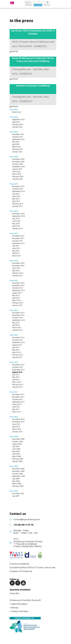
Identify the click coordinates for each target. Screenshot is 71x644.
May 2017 (16, 251)
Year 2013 (14, 335)
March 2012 (17, 382)
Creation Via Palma (19, 611)
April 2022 (16, 122)
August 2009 (17, 444)
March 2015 (17, 300)
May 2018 (16, 224)
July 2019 (16, 194)
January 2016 (17, 276)
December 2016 (18, 263)
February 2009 (18, 459)
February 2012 (18, 385)
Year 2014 (14, 310)
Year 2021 (14, 132)
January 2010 (17, 432)
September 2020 (18, 167)
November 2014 (18, 315)
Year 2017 (14, 233)
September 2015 (18, 290)
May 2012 (16, 377)
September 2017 (18, 243)
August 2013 (17, 345)
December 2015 (18, 283)
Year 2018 (14, 211)
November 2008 (18, 471)
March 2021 (17, 147)
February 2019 (18, 204)
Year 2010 (14, 417)
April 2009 (16, 454)
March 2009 (17, 456)
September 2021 (18, 139)
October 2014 (18, 318)
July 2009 (16, 446)
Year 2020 (14, 157)
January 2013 (17, 357)
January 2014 (17, 330)
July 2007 (16, 496)
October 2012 (18, 367)
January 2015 (17, 305)
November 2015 (18, 285)
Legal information (19, 604)
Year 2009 (14, 437)
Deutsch (47, 5)
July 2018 (16, 219)
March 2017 (17, 256)
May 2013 (16, 350)
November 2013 (18, 337)
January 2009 (17, 461)
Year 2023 (14, 110)
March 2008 (17, 484)
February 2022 (18, 124)
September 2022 (18, 120)
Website (15, 51)
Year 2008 (14, 466)
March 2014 (17, 328)
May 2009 (16, 451)
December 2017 (18, 236)
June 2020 (16, 172)
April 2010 (16, 427)
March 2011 (17, 412)
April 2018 (16, 226)
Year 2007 (14, 491)
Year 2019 (14, 184)
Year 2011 (14, 392)
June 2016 (16, 268)
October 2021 (18, 137)
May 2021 (16, 142)
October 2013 (18, 340)
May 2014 (16, 323)
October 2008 (18, 474)
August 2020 (17, 169)
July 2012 (16, 375)
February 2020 (18, 176)
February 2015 (18, 303)
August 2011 (17, 404)
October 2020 (18, 164)
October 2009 (18, 442)
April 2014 (16, 325)
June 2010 (16, 424)
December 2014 (18, 313)
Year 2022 (14, 117)
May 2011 (16, 409)
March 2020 (17, 174)
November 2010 (18, 422)
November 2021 (18, 134)
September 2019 (18, 191)
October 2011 (18, 399)
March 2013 (17, 352)
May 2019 (16, 199)
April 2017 (16, 253)
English (38, 5)
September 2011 (18, 402)
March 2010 (17, 429)
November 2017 (18, 238)
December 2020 (18, 159)
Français (29, 5)
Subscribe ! (15, 593)
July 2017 (16, 246)
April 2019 (16, 201)
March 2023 (17, 112)
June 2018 (16, 221)
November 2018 (18, 214)
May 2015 (16, 295)
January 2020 (17, 179)
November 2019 (18, 186)
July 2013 (16, 347)
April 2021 (16, 144)
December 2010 (18, 419)
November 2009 (18, 439)
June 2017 (16, 248)
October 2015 (18, 288)
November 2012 (18, 365)
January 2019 (17, 206)
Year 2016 (14, 261)
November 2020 (18, 162)
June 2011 (16, 407)
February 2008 (18, 486)
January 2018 (17, 228)
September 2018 (18, 216)
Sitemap (15, 608)
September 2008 (18, 476)
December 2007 (18, 494)
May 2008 (16, 481)
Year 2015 (14, 281)
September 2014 (18, 320)
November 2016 (18, 266)
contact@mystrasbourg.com (27, 519)
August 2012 (17, 372)
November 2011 (18, 397)
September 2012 (18, 370)
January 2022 (17, 127)
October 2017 (18, 241)
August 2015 (17, 293)
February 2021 (18, 149)
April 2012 (16, 380)
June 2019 (16, 196)
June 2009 (16, 449)
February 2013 (18, 355)
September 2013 (18, 342)
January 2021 (17, 152)
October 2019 (18, 189)
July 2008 (16, 479)
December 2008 (18, 469)
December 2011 (18, 394)
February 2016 (18, 273)
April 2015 (16, 298)
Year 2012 (14, 362)
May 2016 (16, 271)
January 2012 (17, 387)
